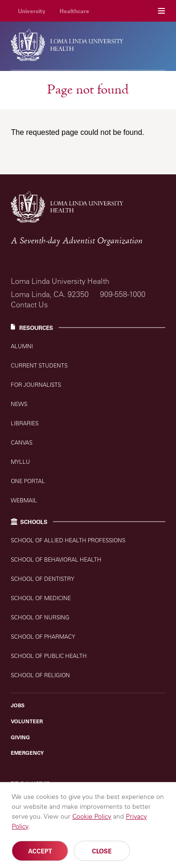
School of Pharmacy (43, 637)
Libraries (25, 423)
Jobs (18, 705)
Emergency (27, 753)
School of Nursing (40, 617)
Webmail (24, 500)
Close (102, 853)
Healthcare (74, 11)
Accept (40, 853)
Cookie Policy (92, 818)
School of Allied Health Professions (68, 540)
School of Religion (40, 675)
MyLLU (20, 462)
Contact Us (29, 305)
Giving (20, 737)
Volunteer (27, 721)
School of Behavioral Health (56, 559)
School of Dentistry (42, 579)
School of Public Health (49, 656)
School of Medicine (41, 598)
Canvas (22, 442)
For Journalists (36, 385)
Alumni (22, 346)
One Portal (28, 481)
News (19, 404)
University (32, 11)
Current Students (39, 365)
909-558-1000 (123, 294)
